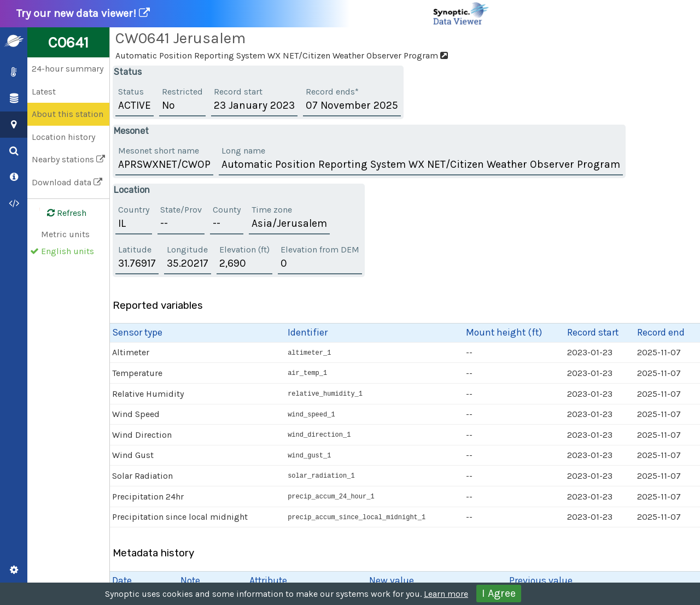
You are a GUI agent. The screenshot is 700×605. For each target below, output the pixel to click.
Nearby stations (68, 159)
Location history (63, 137)
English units (68, 251)
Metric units (65, 234)
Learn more (446, 594)
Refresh (60, 213)
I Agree (499, 593)
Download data (67, 182)
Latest (44, 92)
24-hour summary (68, 69)
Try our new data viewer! (253, 14)
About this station (68, 114)
